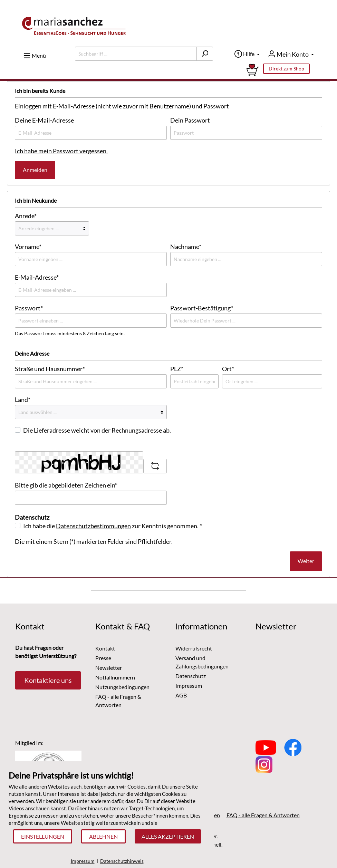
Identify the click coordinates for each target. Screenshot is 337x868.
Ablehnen (103, 836)
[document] (107, 799)
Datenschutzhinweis (122, 861)
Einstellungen (43, 836)
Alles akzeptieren (168, 836)
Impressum (83, 861)
